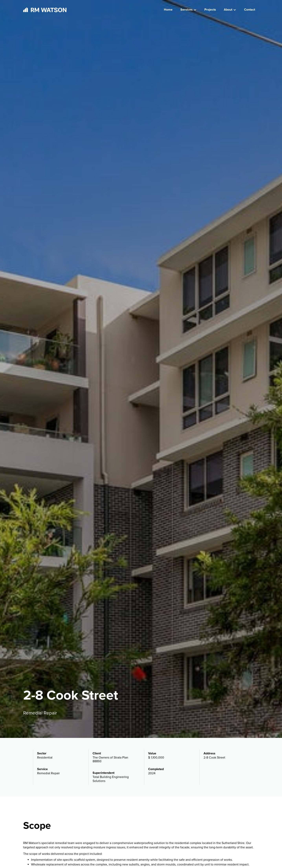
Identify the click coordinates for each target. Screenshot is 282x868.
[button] (188, 10)
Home (168, 10)
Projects (210, 10)
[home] (45, 10)
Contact (250, 10)
